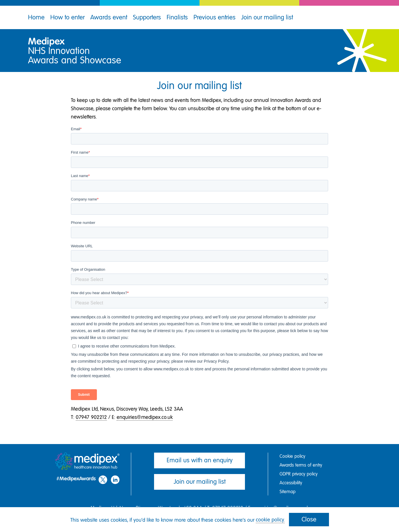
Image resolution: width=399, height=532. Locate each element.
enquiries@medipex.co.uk (145, 417)
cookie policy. (270, 520)
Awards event (109, 17)
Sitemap (288, 492)
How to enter (67, 17)
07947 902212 (91, 417)
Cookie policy (292, 456)
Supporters (147, 17)
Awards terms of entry (301, 465)
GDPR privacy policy (299, 474)
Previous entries (215, 17)
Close (309, 519)
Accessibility (291, 483)
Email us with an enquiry (200, 460)
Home (36, 17)
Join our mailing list (267, 17)
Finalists (177, 17)
